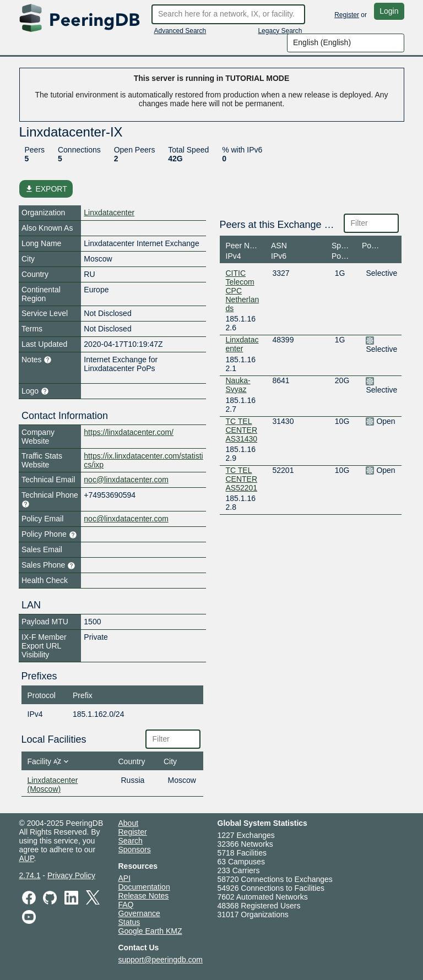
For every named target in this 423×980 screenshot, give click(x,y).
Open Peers (135, 150)
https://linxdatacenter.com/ (129, 432)
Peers (35, 150)
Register (347, 15)
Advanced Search (180, 31)
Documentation (144, 887)
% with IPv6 (242, 150)
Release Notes (144, 896)
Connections (79, 150)
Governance (139, 913)
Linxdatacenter (109, 213)
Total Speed (188, 150)
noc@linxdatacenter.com (126, 480)
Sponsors (135, 850)
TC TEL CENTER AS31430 (242, 430)
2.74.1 (30, 875)
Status (129, 922)
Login (389, 11)
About (129, 823)
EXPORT (46, 189)
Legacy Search (280, 31)
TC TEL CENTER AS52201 (242, 479)
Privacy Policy (71, 875)
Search (131, 841)
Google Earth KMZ (150, 931)
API (125, 878)
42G (175, 159)
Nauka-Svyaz (238, 385)
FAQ (126, 905)
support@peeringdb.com (161, 960)
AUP (27, 858)
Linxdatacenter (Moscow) (53, 785)
